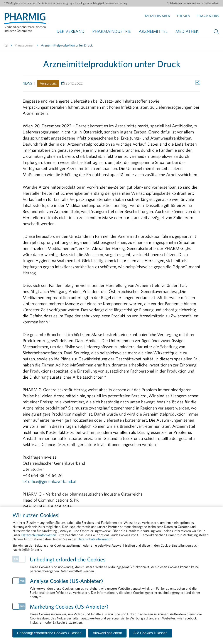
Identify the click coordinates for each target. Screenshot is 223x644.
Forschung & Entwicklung (163, 598)
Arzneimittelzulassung (18, 598)
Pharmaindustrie (112, 31)
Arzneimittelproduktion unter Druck (67, 45)
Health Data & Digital (18, 580)
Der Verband (71, 31)
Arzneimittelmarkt (159, 604)
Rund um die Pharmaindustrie (165, 592)
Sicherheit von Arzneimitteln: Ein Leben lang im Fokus (108, 604)
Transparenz (155, 580)
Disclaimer (64, 623)
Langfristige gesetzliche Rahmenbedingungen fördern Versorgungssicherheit (108, 586)
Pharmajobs (208, 16)
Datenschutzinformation (103, 623)
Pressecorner (24, 45)
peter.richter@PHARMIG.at (53, 518)
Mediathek (187, 31)
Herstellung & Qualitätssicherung (25, 586)
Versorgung (48, 83)
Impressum (36, 623)
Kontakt (11, 623)
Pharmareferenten (159, 586)
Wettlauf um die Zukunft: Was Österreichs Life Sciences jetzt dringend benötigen (108, 580)
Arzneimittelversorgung (19, 592)
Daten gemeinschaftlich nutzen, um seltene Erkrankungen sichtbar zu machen (108, 598)
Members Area (158, 16)
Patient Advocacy (16, 604)
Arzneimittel (153, 31)
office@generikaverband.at (52, 481)
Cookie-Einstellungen (152, 623)
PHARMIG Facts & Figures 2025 (96, 592)
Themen (183, 16)
